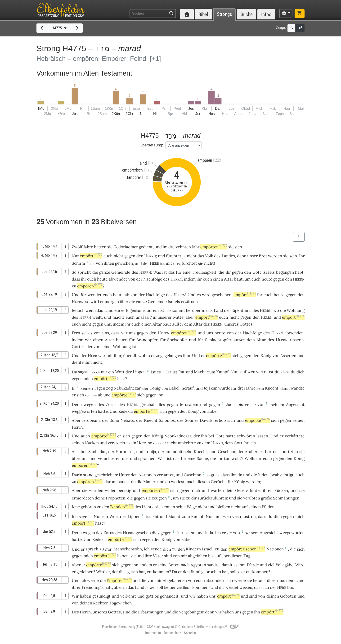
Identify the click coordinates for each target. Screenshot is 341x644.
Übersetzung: (151, 145)
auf (243, 372)
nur (104, 372)
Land (109, 310)
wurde (224, 388)
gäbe (289, 565)
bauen (122, 340)
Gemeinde (121, 272)
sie (286, 256)
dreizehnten (180, 247)
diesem (203, 482)
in (204, 310)
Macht (200, 372)
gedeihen (85, 572)
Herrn (77, 427)
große (267, 498)
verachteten (109, 458)
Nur (75, 256)
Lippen (139, 372)
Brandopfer (147, 340)
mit (169, 263)
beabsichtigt (282, 475)
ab (100, 395)
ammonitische (179, 452)
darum (110, 482)
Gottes (246, 324)
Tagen (99, 388)
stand (88, 475)
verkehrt (128, 596)
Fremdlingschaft (97, 587)
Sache (202, 458)
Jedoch (78, 310)
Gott (257, 272)
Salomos (167, 420)
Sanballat (97, 452)
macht (118, 317)
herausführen (265, 581)
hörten (271, 452)
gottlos (152, 596)
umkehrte (187, 443)
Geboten (288, 596)
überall (130, 356)
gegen (246, 356)
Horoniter (125, 452)
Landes (228, 256)
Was (157, 272)
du (240, 475)
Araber (251, 452)
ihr (84, 295)
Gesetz (242, 490)
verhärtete (295, 436)
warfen (217, 490)
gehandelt (169, 596)
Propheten (116, 498)
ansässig (144, 317)
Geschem (227, 452)
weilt (97, 317)
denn (242, 256)
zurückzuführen (212, 498)
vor (97, 347)
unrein (153, 310)
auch (85, 436)
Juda (231, 404)
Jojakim (211, 388)
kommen (200, 587)
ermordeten (83, 498)
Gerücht (218, 482)
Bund (195, 572)
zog (159, 356)
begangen (285, 272)
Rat (182, 372)
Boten (174, 565)
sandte (213, 565)
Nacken (92, 443)
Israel (207, 549)
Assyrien (288, 356)
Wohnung (296, 310)
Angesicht (295, 404)
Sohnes (192, 420)
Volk (209, 256)
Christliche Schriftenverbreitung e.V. (203, 627)
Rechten (101, 603)
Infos (266, 14)
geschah (148, 404)
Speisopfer (177, 340)
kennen (168, 507)
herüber (193, 310)
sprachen (147, 458)
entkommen (158, 572)
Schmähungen (286, 498)
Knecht (272, 388)
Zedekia (126, 411)
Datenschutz (173, 633)
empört (91, 256)
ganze (105, 272)
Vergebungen (191, 612)
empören (90, 286)
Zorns (111, 404)
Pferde (253, 565)
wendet (95, 295)
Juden (263, 475)
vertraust (265, 372)
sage (83, 517)
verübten (252, 498)
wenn (91, 310)
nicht (119, 256)
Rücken (281, 490)
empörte (218, 356)
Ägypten (198, 565)
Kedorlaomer (126, 247)
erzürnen (189, 302)
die (221, 272)
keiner (170, 587)
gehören (88, 507)
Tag (247, 556)
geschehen (222, 295)
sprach (92, 549)
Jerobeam (91, 420)
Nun (235, 372)
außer (178, 324)
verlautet (165, 475)
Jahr (196, 247)
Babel (174, 388)
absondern (216, 581)
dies (123, 572)
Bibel (203, 14)
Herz (142, 443)
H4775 (60, 28)
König (266, 356)
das (172, 272)
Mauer (149, 482)
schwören (246, 436)
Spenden (190, 633)
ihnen (109, 263)
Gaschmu (193, 475)
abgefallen (198, 556)
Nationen (147, 475)
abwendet (118, 279)
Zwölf (77, 247)
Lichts (148, 507)
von (99, 263)
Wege (192, 507)
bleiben (223, 507)
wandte (298, 388)
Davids (206, 420)
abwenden (294, 333)
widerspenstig (118, 490)
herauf (188, 388)
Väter (158, 556)
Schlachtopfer (218, 340)
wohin (144, 356)
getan (133, 572)
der (90, 347)
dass (285, 372)
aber (190, 317)
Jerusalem (189, 404)
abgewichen (121, 603)
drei (241, 388)
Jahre (88, 247)
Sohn (114, 420)
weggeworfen (84, 411)
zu (199, 443)
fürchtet (174, 256)
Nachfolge (153, 279)
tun (227, 458)
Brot (263, 256)
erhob (220, 420)
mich (88, 556)
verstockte (118, 443)
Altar (229, 279)
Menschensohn (128, 549)
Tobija (150, 452)
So (74, 272)
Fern (76, 333)
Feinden (122, 507)
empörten (214, 247)
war (102, 356)
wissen (246, 587)
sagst (83, 372)
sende (156, 549)
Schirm (78, 263)
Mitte (178, 317)
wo (276, 310)
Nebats (127, 420)
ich (147, 549)
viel (271, 565)
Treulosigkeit (204, 272)
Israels (269, 272)
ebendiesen (232, 556)
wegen (90, 404)
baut (238, 279)
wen (251, 372)
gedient (146, 247)
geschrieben (106, 475)
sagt (211, 475)
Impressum (153, 633)
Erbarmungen (151, 612)
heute (102, 279)
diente (78, 362)
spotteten (289, 452)
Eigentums (136, 310)
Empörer (119, 581)
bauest (124, 482)
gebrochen (211, 572)
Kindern (193, 549)
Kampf (222, 372)
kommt (178, 310)
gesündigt (101, 596)
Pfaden (268, 507)
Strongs (224, 14)
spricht (84, 272)
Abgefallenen (175, 581)
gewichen (124, 263)
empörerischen (247, 549)
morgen (112, 302)
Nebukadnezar (127, 388)
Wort (120, 372)
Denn (77, 404)
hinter (256, 490)
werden (253, 482)
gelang (171, 356)
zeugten (159, 498)
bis (240, 404)
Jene (76, 507)
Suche (247, 14)
